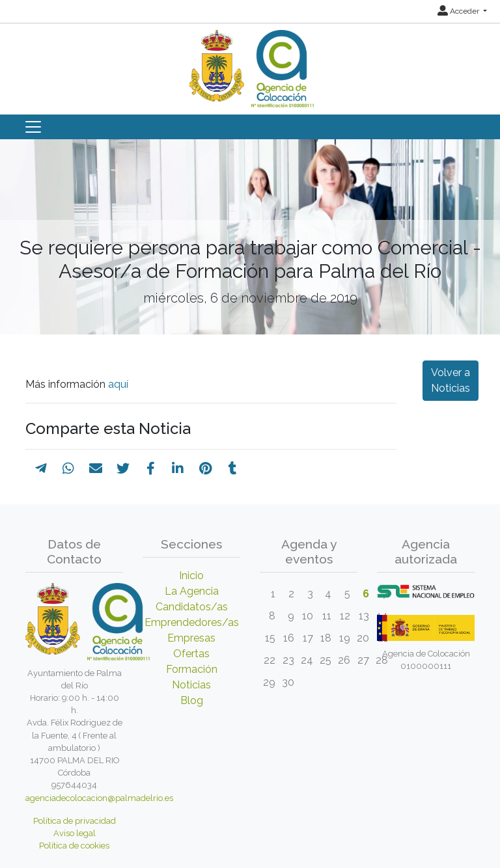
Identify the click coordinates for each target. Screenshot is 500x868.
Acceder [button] (459, 11)
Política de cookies (74, 846)
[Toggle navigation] (33, 127)
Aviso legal (75, 833)
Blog (192, 700)
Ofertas (191, 654)
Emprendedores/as (192, 622)
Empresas (191, 638)
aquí (117, 384)
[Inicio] (250, 64)
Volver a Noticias (451, 380)
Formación (192, 669)
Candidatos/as (192, 607)
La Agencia (192, 591)
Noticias (191, 685)
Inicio (191, 576)
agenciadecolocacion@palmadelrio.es (99, 798)
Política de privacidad (75, 821)
